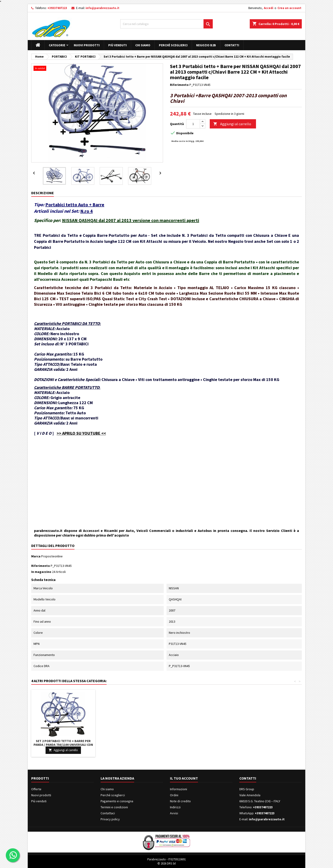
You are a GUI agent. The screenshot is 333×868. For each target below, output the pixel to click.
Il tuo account (184, 778)
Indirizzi (175, 807)
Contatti (232, 45)
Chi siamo (143, 45)
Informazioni (179, 789)
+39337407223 (57, 8)
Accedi (269, 8)
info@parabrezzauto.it (102, 8)
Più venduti (117, 45)
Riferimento (179, 85)
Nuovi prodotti (87, 45)
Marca (36, 556)
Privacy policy (110, 819)
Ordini (174, 795)
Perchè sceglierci (173, 45)
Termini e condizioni (114, 807)
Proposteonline (52, 556)
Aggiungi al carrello (232, 124)
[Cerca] (166, 24)
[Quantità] (193, 124)
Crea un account (289, 8)
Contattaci (108, 813)
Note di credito (180, 801)
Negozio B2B (206, 45)
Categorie (57, 45)
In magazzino (41, 572)
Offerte (36, 789)
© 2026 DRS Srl (167, 863)
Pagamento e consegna (117, 801)
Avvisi (174, 813)
